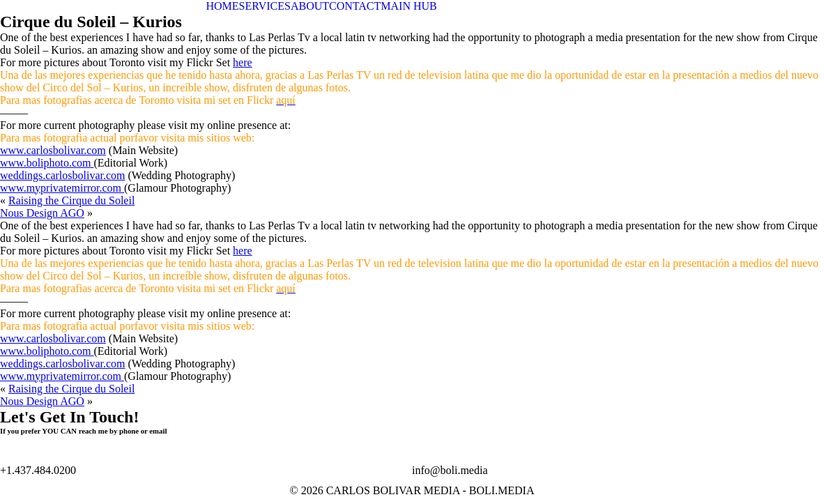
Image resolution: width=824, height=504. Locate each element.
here (243, 62)
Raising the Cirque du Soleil (71, 200)
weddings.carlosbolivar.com (63, 175)
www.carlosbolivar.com (53, 150)
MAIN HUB (409, 6)
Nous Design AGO (42, 213)
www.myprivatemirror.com (62, 188)
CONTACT (355, 6)
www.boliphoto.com (47, 163)
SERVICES (265, 6)
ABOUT (310, 6)
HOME (223, 6)
